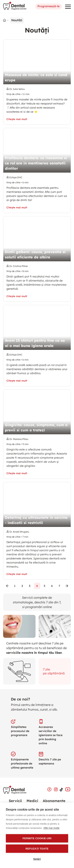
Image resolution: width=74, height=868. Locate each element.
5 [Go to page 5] (45, 586)
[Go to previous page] (7, 586)
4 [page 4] (37, 586)
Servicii (15, 801)
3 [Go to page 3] (30, 586)
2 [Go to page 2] (22, 586)
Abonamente (54, 801)
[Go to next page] (67, 586)
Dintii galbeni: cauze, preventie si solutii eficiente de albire (35, 255)
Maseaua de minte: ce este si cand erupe (36, 77)
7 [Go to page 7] (59, 586)
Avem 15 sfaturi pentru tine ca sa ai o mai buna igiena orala (35, 343)
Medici (32, 801)
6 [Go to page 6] (52, 586)
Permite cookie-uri (37, 838)
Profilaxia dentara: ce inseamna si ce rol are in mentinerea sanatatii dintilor (36, 163)
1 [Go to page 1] (15, 586)
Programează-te (49, 6)
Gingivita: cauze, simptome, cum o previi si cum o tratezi (36, 427)
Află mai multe (51, 828)
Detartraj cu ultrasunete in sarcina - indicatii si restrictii (36, 520)
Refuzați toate (37, 849)
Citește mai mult (17, 119)
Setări (37, 859)
